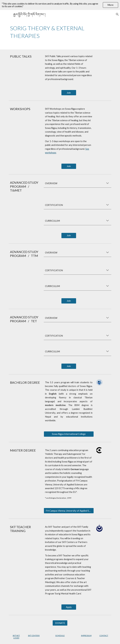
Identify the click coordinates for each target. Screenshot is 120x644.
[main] (60, 32)
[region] (60, 5)
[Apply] (69, 607)
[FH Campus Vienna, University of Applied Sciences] (69, 511)
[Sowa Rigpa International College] (69, 434)
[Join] (69, 93)
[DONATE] (60, 623)
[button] (116, 14)
